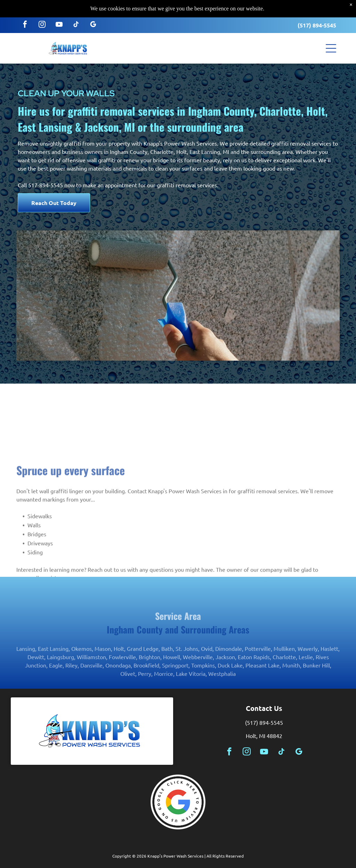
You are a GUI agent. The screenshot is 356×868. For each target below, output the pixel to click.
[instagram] (42, 18)
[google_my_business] (93, 18)
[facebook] (25, 18)
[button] (331, 41)
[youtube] (59, 18)
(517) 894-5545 (317, 18)
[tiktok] (76, 18)
